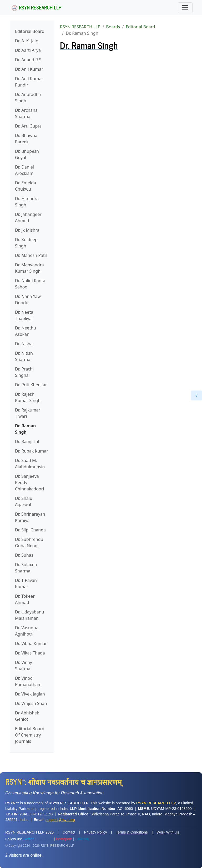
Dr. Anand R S (28, 60)
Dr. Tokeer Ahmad (25, 599)
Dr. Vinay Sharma (24, 666)
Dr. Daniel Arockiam (24, 170)
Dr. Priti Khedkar (31, 385)
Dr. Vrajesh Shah (31, 703)
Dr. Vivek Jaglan (30, 694)
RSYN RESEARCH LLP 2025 (29, 832)
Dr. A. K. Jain (27, 41)
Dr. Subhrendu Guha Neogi (29, 542)
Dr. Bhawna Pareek (26, 139)
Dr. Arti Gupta (28, 126)
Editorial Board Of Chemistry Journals (30, 735)
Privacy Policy (96, 832)
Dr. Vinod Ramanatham (28, 681)
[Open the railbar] (196, 395)
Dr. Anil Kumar (29, 69)
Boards (113, 27)
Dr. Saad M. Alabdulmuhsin (30, 464)
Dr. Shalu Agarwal (24, 501)
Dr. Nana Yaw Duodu (28, 300)
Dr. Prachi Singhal (24, 372)
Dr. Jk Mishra (27, 230)
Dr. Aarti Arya (28, 50)
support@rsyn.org (60, 820)
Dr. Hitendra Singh (27, 202)
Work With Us (168, 832)
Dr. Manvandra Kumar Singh (29, 268)
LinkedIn (82, 839)
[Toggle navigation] (185, 8)
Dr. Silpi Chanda (30, 530)
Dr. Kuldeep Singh (26, 243)
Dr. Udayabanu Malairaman (29, 615)
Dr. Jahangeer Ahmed (28, 217)
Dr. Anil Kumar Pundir (29, 82)
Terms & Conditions (132, 832)
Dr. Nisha (24, 344)
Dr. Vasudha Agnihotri (27, 631)
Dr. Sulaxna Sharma (26, 568)
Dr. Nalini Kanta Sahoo (30, 284)
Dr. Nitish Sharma (24, 356)
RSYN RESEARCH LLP (36, 7)
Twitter (28, 839)
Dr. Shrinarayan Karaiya (30, 517)
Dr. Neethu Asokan (26, 331)
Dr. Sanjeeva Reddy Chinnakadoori (29, 483)
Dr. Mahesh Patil (31, 255)
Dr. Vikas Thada (30, 653)
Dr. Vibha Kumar (31, 643)
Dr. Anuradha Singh (28, 98)
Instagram (64, 839)
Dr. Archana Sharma (26, 113)
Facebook (45, 839)
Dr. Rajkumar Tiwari (28, 413)
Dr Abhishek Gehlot (27, 716)
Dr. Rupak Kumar (32, 451)
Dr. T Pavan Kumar (26, 583)
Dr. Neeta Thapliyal (24, 315)
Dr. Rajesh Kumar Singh (28, 397)
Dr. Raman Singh (25, 429)
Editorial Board (30, 31)
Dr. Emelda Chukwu (26, 186)
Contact (69, 832)
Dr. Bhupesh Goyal (27, 154)
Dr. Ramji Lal (27, 441)
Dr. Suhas (24, 555)
